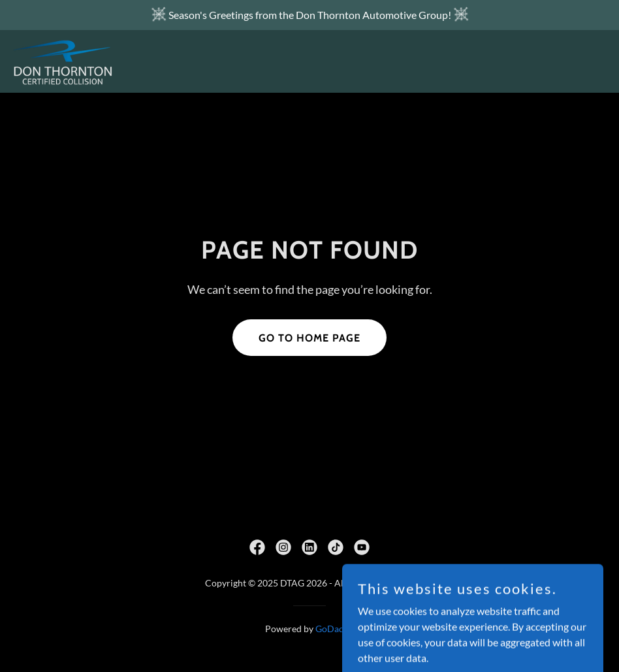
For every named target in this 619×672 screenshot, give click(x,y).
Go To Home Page (309, 338)
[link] (63, 61)
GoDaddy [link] (335, 629)
